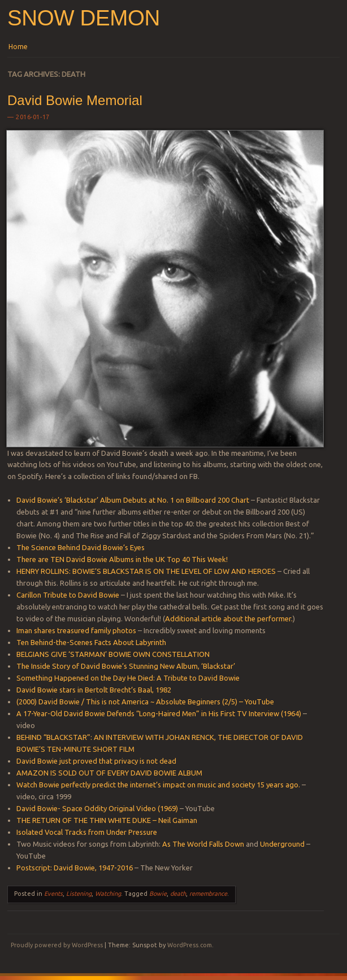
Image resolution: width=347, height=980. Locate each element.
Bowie (158, 894)
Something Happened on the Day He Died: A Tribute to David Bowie (128, 678)
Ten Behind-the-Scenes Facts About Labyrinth (91, 642)
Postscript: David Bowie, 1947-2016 (75, 868)
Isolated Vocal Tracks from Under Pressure (87, 832)
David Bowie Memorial (75, 100)
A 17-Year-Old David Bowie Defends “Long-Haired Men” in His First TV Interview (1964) (159, 713)
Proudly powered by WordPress (57, 945)
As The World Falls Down (203, 844)
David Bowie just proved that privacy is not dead (96, 761)
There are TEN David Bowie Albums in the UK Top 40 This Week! (122, 559)
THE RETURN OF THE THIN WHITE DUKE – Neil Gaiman (107, 820)
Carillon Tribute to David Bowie (68, 595)
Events (53, 894)
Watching (108, 894)
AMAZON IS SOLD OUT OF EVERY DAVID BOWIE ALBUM (109, 773)
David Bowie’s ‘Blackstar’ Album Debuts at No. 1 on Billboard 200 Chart (133, 500)
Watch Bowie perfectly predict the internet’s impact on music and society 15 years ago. (158, 785)
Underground (282, 844)
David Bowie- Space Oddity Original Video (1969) (97, 808)
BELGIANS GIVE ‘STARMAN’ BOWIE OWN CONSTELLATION (113, 654)
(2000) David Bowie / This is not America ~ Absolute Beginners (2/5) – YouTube (145, 702)
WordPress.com (190, 945)
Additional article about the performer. (229, 619)
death (178, 894)
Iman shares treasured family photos (76, 630)
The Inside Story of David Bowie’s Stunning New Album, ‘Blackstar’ (126, 666)
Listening (79, 894)
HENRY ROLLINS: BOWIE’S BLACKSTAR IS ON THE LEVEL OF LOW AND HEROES (146, 571)
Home (18, 47)
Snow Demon (84, 18)
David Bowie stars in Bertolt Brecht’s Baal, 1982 (94, 690)
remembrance (208, 894)
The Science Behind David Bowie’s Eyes (81, 547)
